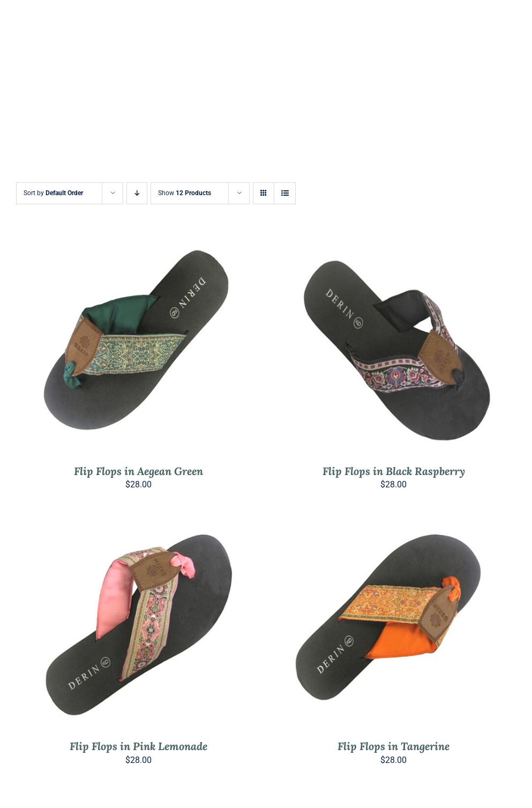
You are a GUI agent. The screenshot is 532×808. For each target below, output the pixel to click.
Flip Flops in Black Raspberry (394, 471)
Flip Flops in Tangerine (394, 746)
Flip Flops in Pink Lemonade (138, 746)
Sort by (53, 193)
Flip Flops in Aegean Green (138, 471)
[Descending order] (137, 193)
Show (185, 193)
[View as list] (285, 193)
